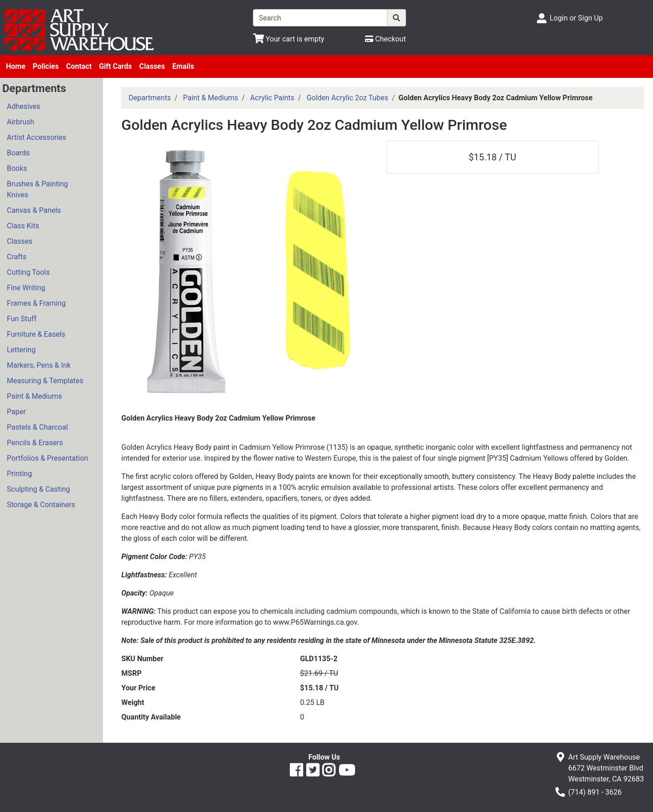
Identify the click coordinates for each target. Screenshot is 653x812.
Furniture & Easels (36, 334)
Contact (79, 66)
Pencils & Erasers (35, 443)
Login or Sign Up (576, 18)
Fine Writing (26, 288)
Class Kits (23, 226)
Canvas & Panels (34, 210)
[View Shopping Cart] (289, 39)
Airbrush (21, 122)
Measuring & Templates (45, 381)
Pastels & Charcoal (37, 427)
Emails (183, 66)
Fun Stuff (22, 319)
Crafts (17, 257)
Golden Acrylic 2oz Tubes (347, 98)
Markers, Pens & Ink (39, 365)
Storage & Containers (41, 505)
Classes (152, 66)
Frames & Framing (36, 303)
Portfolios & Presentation (47, 458)
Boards (18, 153)
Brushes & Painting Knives (37, 189)
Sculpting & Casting (39, 489)
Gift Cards (115, 66)
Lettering (21, 350)
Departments (150, 98)
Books (17, 168)
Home (16, 66)
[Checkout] (385, 39)
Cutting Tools (28, 272)
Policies (46, 66)
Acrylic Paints (272, 98)
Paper (16, 412)
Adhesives (23, 106)
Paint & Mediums (34, 396)
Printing (19, 474)
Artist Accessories (36, 137)
